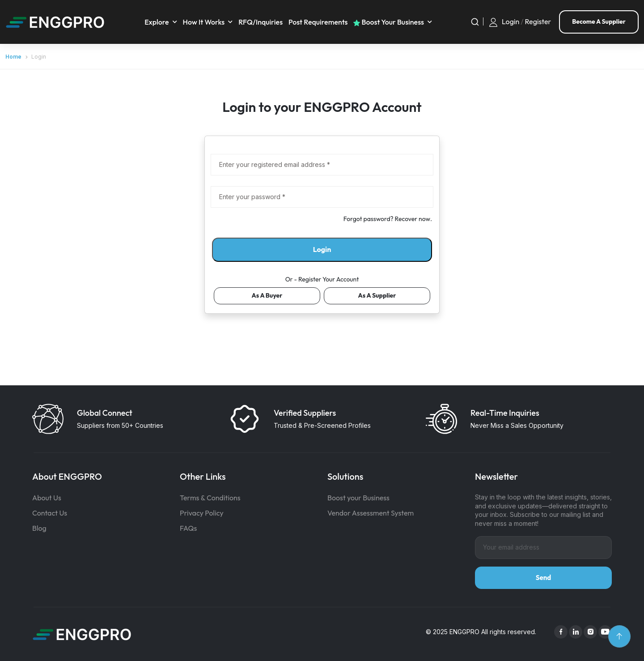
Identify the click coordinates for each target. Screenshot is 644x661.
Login (511, 22)
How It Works (204, 22)
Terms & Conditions (210, 498)
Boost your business (389, 22)
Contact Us (50, 513)
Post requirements (318, 22)
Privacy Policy (202, 513)
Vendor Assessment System (371, 513)
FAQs (188, 528)
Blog (39, 528)
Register (538, 22)
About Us (47, 498)
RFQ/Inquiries (261, 22)
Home (13, 57)
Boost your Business (358, 498)
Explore (157, 22)
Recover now (413, 219)
